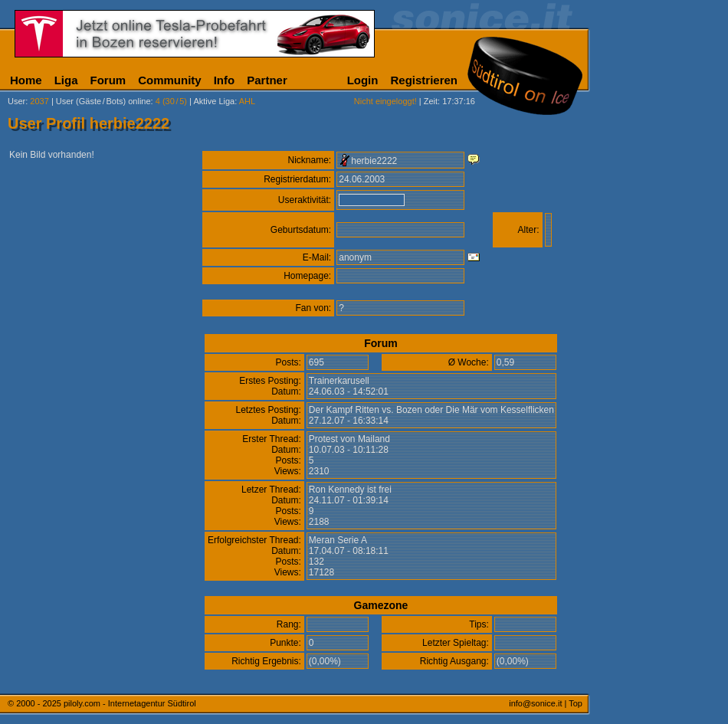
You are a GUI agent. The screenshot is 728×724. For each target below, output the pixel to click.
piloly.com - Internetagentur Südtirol (130, 703)
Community (170, 80)
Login (363, 80)
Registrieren (424, 80)
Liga (66, 80)
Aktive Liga (214, 101)
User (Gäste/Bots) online (103, 101)
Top (576, 703)
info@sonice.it (535, 703)
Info (225, 80)
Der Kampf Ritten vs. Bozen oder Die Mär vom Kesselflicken (431, 410)
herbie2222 (374, 161)
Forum (108, 80)
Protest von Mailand (349, 439)
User (16, 101)
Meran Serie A (338, 540)
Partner (267, 80)
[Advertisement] (663, 382)
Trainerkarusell (339, 381)
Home (26, 80)
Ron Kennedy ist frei (350, 490)
